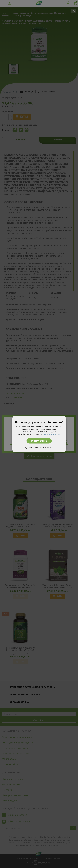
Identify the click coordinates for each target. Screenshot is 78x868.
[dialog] (39, 434)
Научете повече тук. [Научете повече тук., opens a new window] (52, 434)
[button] (39, 448)
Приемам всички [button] (39, 441)
